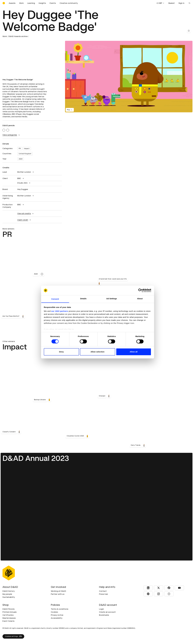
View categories (11, 135)
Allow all (134, 352)
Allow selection (98, 352)
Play (70, 110)
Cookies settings (13, 636)
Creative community (69, 3)
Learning (31, 3)
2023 (21, 159)
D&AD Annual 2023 (36, 458)
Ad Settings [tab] (112, 299)
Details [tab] (83, 299)
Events (53, 3)
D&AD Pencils (9, 609)
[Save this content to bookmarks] (189, 31)
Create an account (107, 612)
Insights (42, 3)
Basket (172, 3)
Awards (12, 3)
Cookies (54, 612)
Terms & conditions (60, 609)
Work (21, 3)
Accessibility (57, 618)
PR (20, 149)
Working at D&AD (59, 591)
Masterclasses (9, 618)
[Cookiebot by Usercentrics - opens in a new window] (140, 290)
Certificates (8, 615)
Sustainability (9, 597)
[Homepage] (4, 3)
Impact (27, 149)
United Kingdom (25, 154)
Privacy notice (57, 615)
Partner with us (58, 594)
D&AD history (9, 591)
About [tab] (140, 299)
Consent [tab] (55, 299)
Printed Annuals (10, 612)
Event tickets (9, 621)
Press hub (104, 594)
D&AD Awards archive (18, 36)
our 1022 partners (60, 311)
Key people (7, 594)
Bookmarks (104, 615)
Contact (103, 591)
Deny (61, 352)
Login (102, 609)
